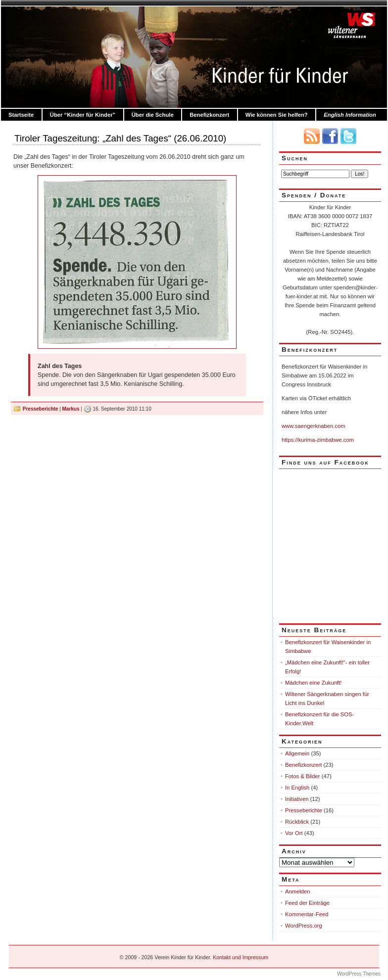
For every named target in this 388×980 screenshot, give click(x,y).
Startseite (21, 115)
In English (297, 788)
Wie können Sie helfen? (277, 115)
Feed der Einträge (307, 903)
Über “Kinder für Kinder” (83, 115)
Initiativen (297, 799)
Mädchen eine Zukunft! (313, 683)
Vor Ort (294, 833)
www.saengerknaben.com (314, 426)
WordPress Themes (359, 974)
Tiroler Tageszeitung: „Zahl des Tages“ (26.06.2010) (120, 138)
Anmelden (298, 891)
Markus (71, 409)
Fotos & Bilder (303, 776)
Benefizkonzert (209, 115)
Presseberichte (41, 409)
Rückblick (297, 822)
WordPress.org (304, 926)
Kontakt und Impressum (241, 957)
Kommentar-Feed (307, 914)
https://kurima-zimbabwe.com (318, 440)
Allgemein (297, 753)
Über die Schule (153, 115)
